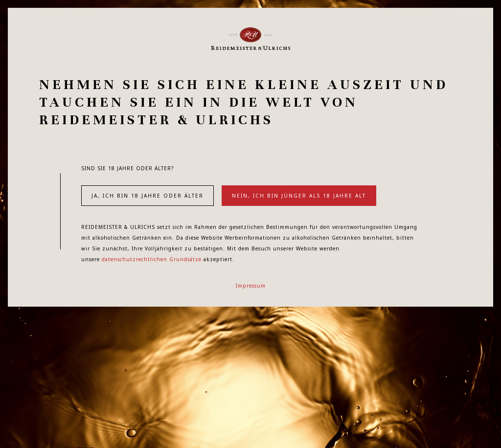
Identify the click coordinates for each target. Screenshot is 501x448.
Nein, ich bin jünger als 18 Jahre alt (299, 196)
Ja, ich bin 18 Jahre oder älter (148, 196)
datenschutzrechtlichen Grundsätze (152, 259)
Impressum (251, 286)
